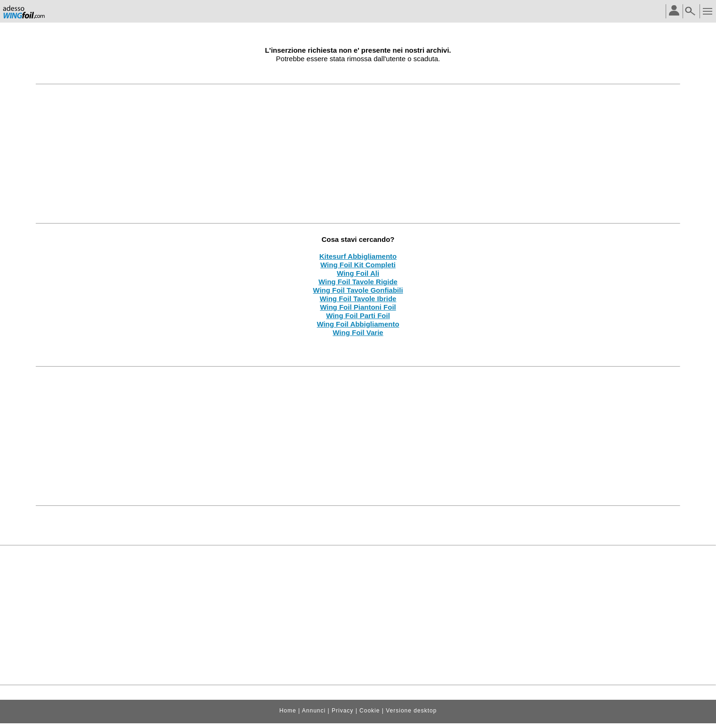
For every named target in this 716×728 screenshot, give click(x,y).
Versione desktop (411, 711)
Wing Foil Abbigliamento (358, 324)
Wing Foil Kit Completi (358, 265)
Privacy (342, 711)
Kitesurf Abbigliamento (358, 256)
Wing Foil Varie (358, 332)
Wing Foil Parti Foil (358, 316)
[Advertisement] (358, 153)
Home (288, 711)
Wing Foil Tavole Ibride (358, 299)
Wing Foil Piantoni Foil (358, 307)
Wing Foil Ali (358, 273)
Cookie (370, 711)
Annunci (314, 711)
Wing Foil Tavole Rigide (358, 282)
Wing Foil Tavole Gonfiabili (358, 290)
